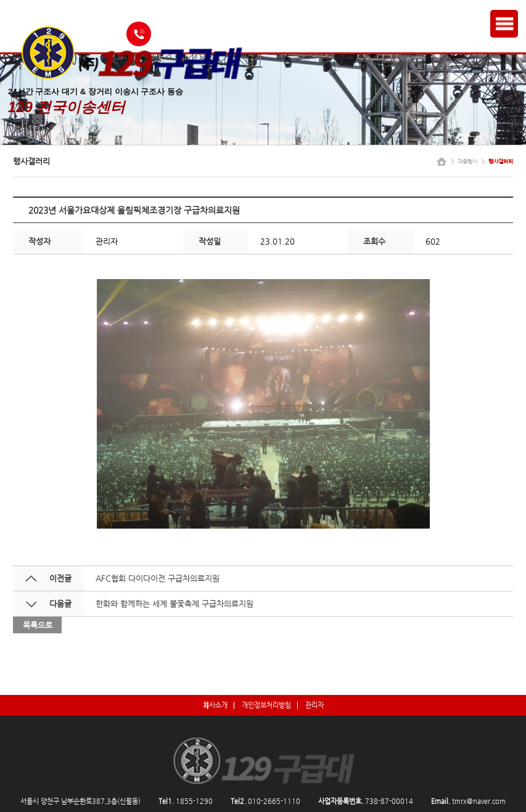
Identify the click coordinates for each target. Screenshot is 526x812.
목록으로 (38, 625)
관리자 (314, 705)
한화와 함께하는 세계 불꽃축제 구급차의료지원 (175, 603)
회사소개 (215, 705)
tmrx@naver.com (479, 801)
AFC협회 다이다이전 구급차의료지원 (158, 578)
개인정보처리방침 (266, 705)
